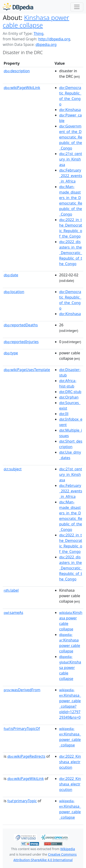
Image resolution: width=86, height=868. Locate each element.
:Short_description (71, 444)
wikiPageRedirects (26, 756)
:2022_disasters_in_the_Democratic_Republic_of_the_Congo (71, 253)
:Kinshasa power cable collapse (70, 643)
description (17, 71)
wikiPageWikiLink (22, 88)
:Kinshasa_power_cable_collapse (70, 737)
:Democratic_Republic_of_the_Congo (70, 96)
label (11, 590)
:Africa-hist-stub (68, 383)
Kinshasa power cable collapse (36, 21)
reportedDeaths (21, 325)
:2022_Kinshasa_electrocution (70, 762)
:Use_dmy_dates (70, 455)
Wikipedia (68, 849)
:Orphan (69, 397)
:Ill (64, 414)
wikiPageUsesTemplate (27, 370)
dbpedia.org (46, 44)
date (11, 275)
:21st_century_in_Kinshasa (71, 159)
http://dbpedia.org (54, 39)
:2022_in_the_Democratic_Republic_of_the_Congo (71, 228)
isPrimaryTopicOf (22, 729)
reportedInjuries (21, 342)
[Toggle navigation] (77, 7)
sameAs (13, 613)
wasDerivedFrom (22, 690)
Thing (38, 33)
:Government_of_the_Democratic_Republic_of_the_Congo (71, 137)
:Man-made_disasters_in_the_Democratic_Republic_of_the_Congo (71, 200)
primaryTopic (22, 801)
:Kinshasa (70, 110)
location (14, 292)
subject (13, 469)
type (11, 353)
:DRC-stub (70, 392)
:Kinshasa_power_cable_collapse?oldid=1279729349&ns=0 (70, 704)
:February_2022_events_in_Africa (71, 176)
